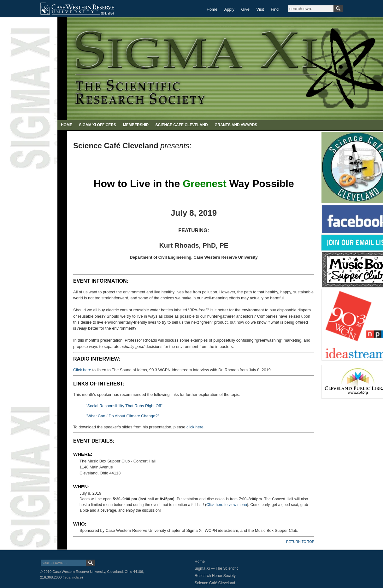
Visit (260, 9)
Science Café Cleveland (215, 583)
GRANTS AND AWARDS (236, 125)
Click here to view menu (227, 505)
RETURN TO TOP (300, 542)
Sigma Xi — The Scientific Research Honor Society (217, 572)
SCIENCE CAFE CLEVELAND (182, 125)
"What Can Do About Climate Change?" (122, 416)
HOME (67, 125)
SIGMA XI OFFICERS (97, 125)
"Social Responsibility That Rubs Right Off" (124, 406)
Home (212, 9)
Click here (82, 370)
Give (245, 9)
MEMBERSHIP (136, 125)
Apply (229, 9)
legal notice (73, 577)
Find (275, 9)
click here (195, 427)
